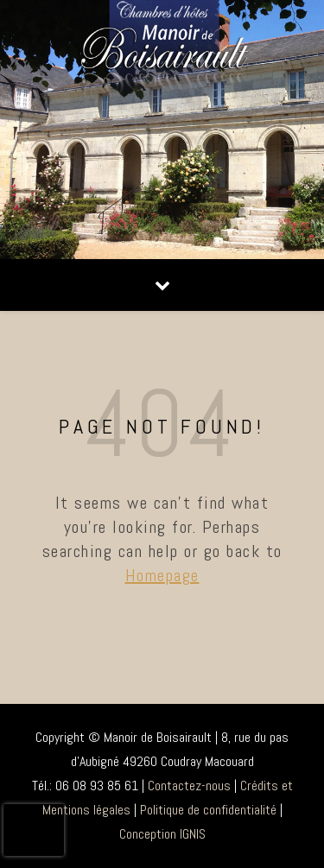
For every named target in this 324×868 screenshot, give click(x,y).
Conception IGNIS (162, 834)
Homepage (162, 575)
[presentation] (34, 830)
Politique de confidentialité (208, 810)
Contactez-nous (189, 786)
